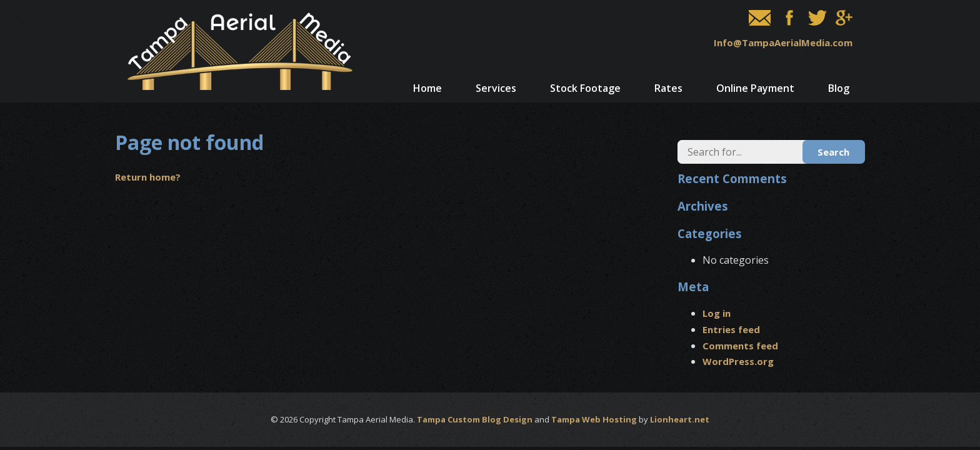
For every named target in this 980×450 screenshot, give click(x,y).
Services (496, 88)
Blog (839, 88)
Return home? (148, 177)
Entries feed (731, 329)
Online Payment (755, 88)
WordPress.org (738, 361)
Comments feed (740, 346)
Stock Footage (585, 88)
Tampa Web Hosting (594, 419)
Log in (717, 313)
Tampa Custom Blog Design (475, 419)
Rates (668, 88)
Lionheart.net (680, 419)
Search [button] (833, 152)
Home (427, 88)
